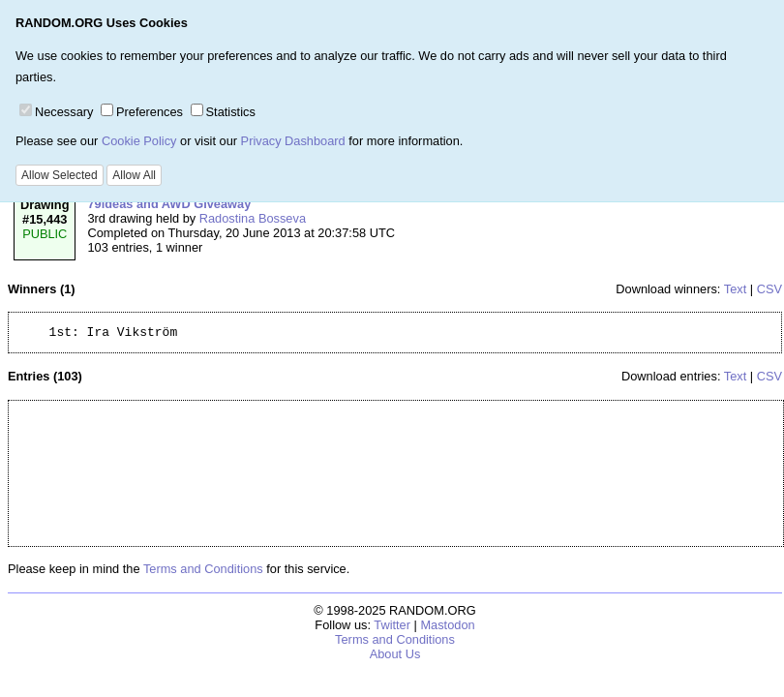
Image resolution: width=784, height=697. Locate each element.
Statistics (223, 112)
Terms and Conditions (203, 572)
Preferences (142, 112)
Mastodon (447, 628)
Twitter (392, 628)
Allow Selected (60, 175)
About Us (395, 657)
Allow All (134, 175)
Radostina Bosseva (253, 218)
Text (735, 289)
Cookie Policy (139, 141)
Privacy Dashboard (293, 141)
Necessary (56, 112)
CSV (769, 289)
